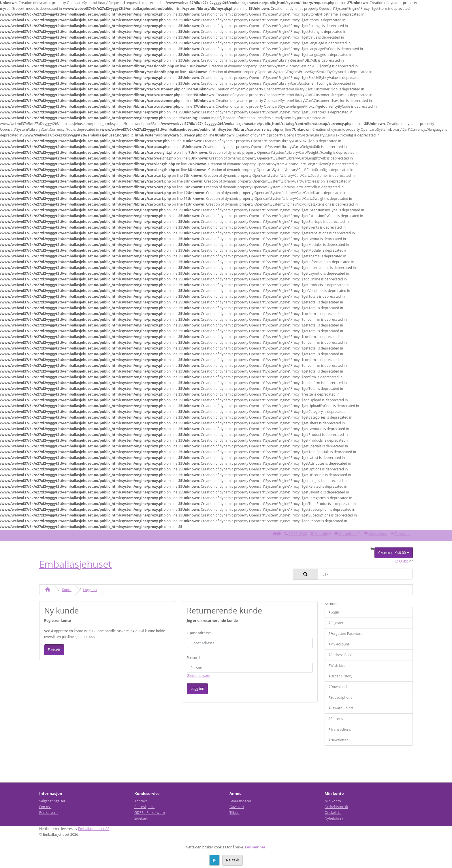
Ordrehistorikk (336, 807)
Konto (66, 590)
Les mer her (255, 847)
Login (334, 612)
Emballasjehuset (76, 564)
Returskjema (144, 807)
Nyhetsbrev (334, 818)
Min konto (333, 801)
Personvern (48, 813)
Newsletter (338, 740)
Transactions (340, 729)
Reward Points (341, 708)
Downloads (338, 687)
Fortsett (54, 650)
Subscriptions (340, 697)
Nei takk (232, 860)
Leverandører (240, 801)
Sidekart (141, 818)
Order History (340, 676)
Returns (336, 719)
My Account (339, 644)
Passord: (194, 658)
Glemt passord (199, 676)
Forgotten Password (345, 634)
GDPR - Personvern (150, 813)
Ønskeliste (333, 813)
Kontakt (141, 801)
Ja (214, 860)
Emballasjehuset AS (94, 829)
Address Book (340, 655)
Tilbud (235, 813)
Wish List (337, 665)
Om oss (45, 807)
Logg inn (401, 561)
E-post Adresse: (199, 633)
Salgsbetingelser (52, 801)
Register (336, 623)
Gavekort (237, 807)
